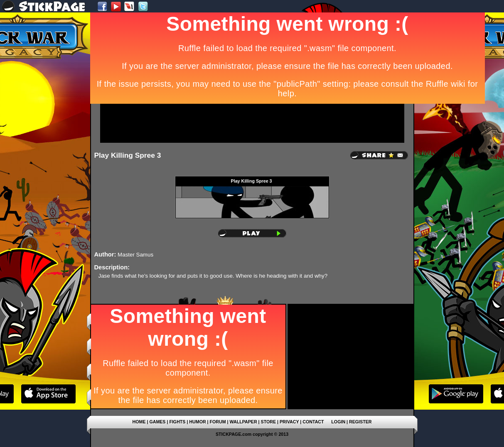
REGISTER (360, 422)
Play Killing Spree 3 (128, 155)
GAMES (157, 422)
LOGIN (338, 422)
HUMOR (197, 422)
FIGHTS (177, 422)
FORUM (218, 422)
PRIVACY (289, 422)
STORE (269, 422)
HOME (139, 422)
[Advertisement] (252, 123)
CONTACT (313, 422)
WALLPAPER (243, 422)
